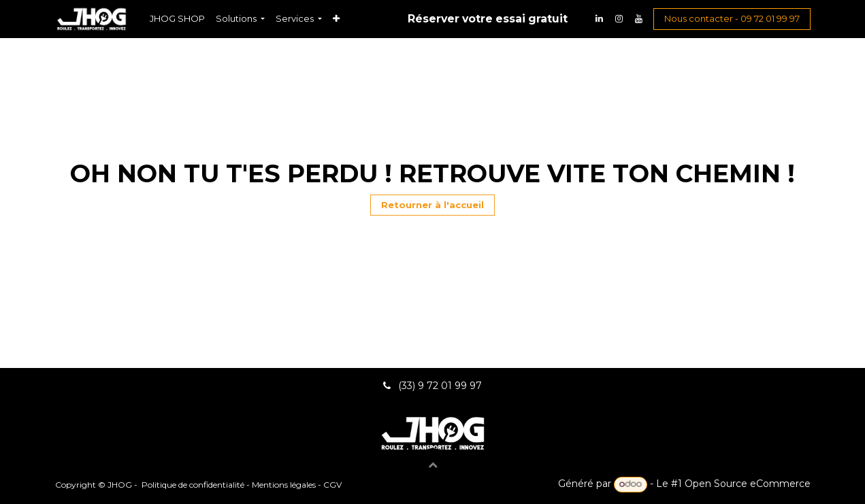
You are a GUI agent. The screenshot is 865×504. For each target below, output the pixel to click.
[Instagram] (619, 19)
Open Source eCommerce (748, 484)
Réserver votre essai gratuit (488, 19)
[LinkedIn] (600, 19)
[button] (433, 465)
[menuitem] (177, 19)
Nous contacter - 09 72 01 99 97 (732, 18)
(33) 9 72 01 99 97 (441, 386)
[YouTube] (639, 19)
